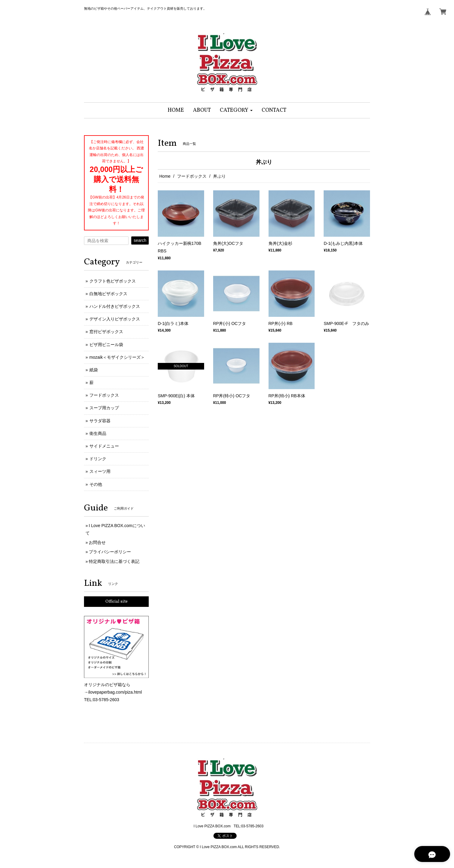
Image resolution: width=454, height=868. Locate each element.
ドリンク (98, 459)
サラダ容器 (100, 421)
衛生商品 (98, 433)
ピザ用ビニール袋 (106, 345)
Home (165, 176)
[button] (236, 110)
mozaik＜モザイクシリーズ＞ (117, 357)
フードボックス (192, 176)
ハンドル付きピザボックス (115, 306)
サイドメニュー (104, 446)
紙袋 (94, 370)
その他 (96, 484)
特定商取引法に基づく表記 (114, 561)
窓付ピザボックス (106, 332)
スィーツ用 (100, 471)
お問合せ (97, 542)
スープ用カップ (104, 408)
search (140, 240)
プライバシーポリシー (110, 552)
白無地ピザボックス (108, 294)
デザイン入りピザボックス (115, 319)
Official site (117, 602)
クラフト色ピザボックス (113, 281)
